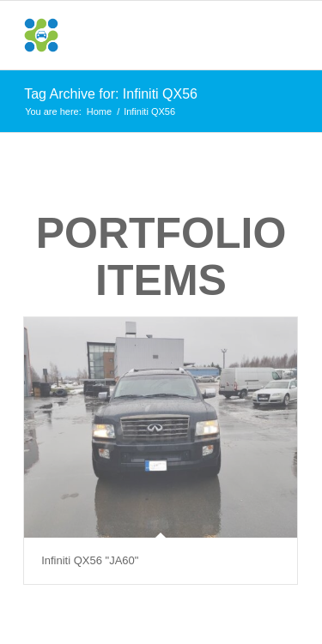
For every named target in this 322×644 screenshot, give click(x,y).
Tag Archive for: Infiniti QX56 (111, 94)
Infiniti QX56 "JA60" (90, 560)
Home (99, 111)
